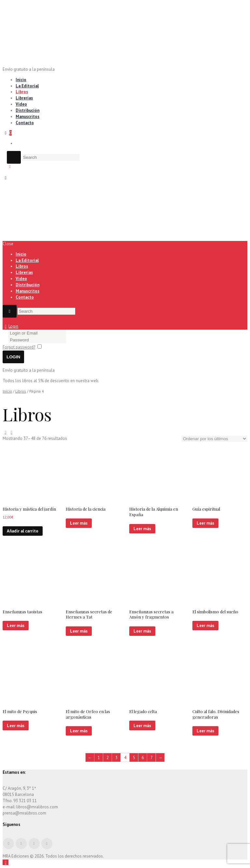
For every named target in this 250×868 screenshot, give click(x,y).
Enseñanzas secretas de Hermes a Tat (89, 614)
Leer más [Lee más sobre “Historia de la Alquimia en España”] (142, 529)
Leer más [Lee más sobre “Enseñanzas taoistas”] (16, 626)
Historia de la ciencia (86, 509)
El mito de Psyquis (20, 711)
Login (13, 326)
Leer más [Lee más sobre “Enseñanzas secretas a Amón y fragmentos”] (142, 631)
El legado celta (143, 711)
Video (21, 104)
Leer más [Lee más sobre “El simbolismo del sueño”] (205, 626)
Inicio (21, 80)
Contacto (25, 123)
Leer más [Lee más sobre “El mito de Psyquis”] (16, 726)
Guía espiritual (206, 509)
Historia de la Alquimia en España (154, 512)
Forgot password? (19, 347)
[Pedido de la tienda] (214, 439)
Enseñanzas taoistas (22, 612)
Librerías (24, 98)
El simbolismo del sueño (215, 612)
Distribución (28, 110)
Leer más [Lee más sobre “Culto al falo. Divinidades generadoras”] (205, 731)
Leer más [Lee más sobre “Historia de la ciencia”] (79, 523)
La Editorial (27, 86)
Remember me (57, 347)
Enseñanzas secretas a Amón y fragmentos (151, 614)
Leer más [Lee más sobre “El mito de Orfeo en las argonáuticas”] (79, 731)
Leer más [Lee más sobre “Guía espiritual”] (205, 523)
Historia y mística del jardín (29, 509)
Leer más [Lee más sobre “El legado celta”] (142, 726)
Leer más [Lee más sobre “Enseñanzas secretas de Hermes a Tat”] (79, 631)
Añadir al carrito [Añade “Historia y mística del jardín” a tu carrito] (23, 531)
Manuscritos (28, 117)
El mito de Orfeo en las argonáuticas (88, 714)
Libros (22, 92)
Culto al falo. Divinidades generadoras (216, 714)
